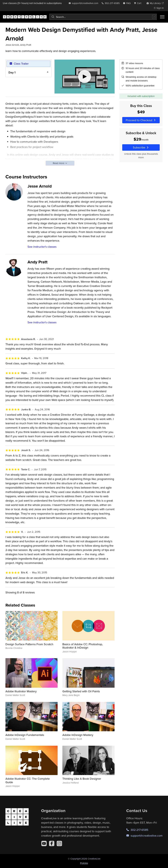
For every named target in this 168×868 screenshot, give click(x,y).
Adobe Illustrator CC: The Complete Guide (28, 780)
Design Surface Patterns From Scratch (29, 644)
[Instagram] (59, 843)
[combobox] (103, 17)
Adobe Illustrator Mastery (21, 691)
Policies (84, 863)
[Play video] (85, 77)
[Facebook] (52, 843)
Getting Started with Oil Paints (81, 691)
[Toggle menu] (162, 17)
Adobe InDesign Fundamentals (25, 735)
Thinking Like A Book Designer (82, 779)
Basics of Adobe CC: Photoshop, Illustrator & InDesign (83, 646)
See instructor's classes (42, 247)
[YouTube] (44, 843)
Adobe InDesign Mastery (78, 735)
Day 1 (12, 72)
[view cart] (139, 3)
